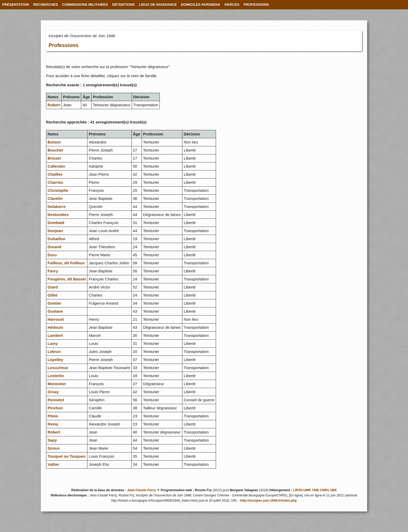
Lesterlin (56, 376)
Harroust (56, 319)
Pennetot (56, 400)
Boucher (56, 150)
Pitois (53, 416)
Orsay (53, 392)
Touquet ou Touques (67, 456)
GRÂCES (232, 5)
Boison (54, 142)
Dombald (56, 223)
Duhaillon (56, 239)
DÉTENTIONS (123, 5)
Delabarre (57, 206)
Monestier (57, 384)
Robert (54, 105)
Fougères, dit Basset (67, 279)
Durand (55, 247)
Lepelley (55, 360)
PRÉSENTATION (16, 5)
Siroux (54, 448)
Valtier (53, 464)
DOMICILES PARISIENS (201, 5)
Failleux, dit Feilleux (66, 263)
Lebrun (54, 352)
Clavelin (55, 198)
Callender (56, 166)
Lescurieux (58, 368)
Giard (53, 287)
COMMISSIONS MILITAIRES (85, 5)
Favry (53, 271)
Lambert (55, 335)
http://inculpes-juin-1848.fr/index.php (268, 501)
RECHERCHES (46, 5)
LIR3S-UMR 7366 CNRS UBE (315, 490)
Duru (52, 255)
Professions (63, 45)
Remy (53, 424)
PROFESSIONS (256, 5)
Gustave (55, 311)
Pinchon (55, 408)
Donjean (55, 231)
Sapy (52, 440)
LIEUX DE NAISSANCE (158, 5)
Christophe (58, 190)
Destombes (58, 215)
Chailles (55, 174)
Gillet (53, 295)
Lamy (53, 343)
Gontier (55, 303)
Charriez (55, 182)
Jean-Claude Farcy (141, 490)
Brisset (54, 158)
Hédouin (55, 327)
